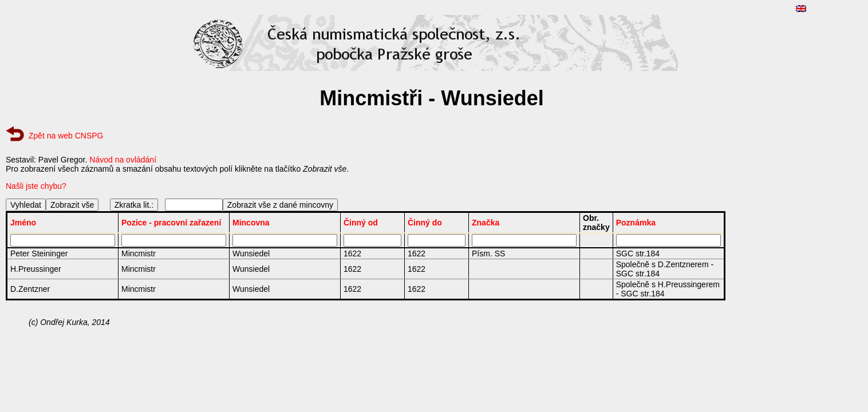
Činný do (425, 223)
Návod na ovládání (123, 160)
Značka (486, 223)
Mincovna (251, 223)
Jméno (23, 223)
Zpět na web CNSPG (66, 136)
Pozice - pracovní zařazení (171, 223)
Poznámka (636, 223)
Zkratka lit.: (134, 205)
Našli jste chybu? (36, 186)
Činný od (361, 223)
